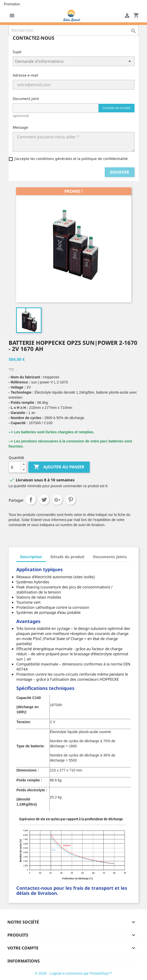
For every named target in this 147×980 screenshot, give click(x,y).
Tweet (44, 500)
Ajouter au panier (59, 467)
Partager (31, 500)
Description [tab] (31, 557)
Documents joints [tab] (110, 557)
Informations (24, 961)
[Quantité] (15, 467)
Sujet (17, 52)
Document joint (26, 99)
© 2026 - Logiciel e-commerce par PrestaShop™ (73, 973)
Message (20, 127)
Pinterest (71, 500)
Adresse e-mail (25, 75)
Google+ (57, 500)
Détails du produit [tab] (68, 557)
